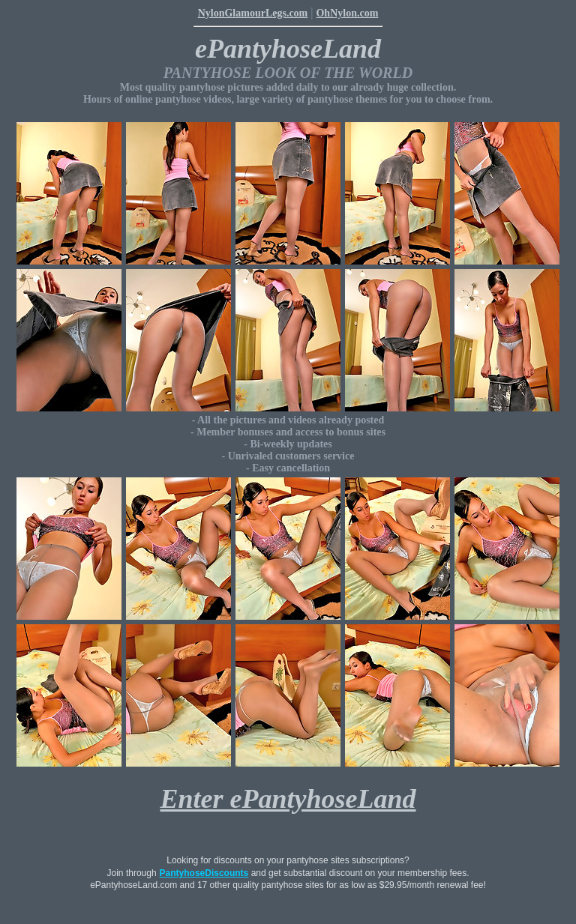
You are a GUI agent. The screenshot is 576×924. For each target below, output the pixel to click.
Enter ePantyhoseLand (288, 799)
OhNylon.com (347, 13)
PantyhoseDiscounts (204, 873)
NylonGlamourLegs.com (253, 13)
